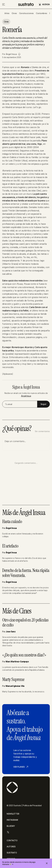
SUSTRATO (12, 853)
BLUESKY (11, 826)
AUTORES (11, 847)
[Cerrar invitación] (47, 863)
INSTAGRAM (12, 820)
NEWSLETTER (13, 814)
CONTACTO (12, 840)
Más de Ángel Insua (24, 513)
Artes (7, 13)
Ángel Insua (11, 54)
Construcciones (26, 13)
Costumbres (42, 13)
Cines (14, 13)
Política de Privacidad (32, 805)
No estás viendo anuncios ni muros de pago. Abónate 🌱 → (19, 863)
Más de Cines (17, 611)
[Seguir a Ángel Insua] (19, 54)
